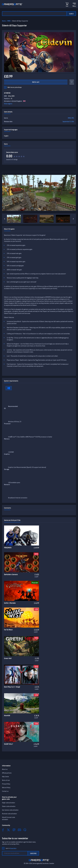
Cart (67, 6)
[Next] (73, 219)
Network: (7, 485)
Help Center (5, 777)
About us (5, 769)
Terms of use (6, 780)
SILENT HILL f (8, 744)
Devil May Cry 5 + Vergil (12, 687)
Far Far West (8, 630)
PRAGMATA (8, 548)
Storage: (7, 469)
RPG (73, 118)
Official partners (7, 773)
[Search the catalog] (34, 14)
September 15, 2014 (68, 122)
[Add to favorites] (72, 82)
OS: (5, 408)
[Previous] (5, 219)
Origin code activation (9, 803)
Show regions (8, 104)
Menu (74, 6)
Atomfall (7, 715)
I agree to (11, 848)
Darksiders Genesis (11, 574)
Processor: (7, 424)
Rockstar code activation (9, 814)
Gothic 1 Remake (10, 603)
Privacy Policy (6, 784)
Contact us (5, 791)
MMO (9, 21)
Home (4, 21)
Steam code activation (9, 806)
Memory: (7, 439)
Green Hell (8, 658)
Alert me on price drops (15, 87)
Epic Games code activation (10, 810)
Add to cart (36, 82)
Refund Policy (6, 788)
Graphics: (7, 454)
